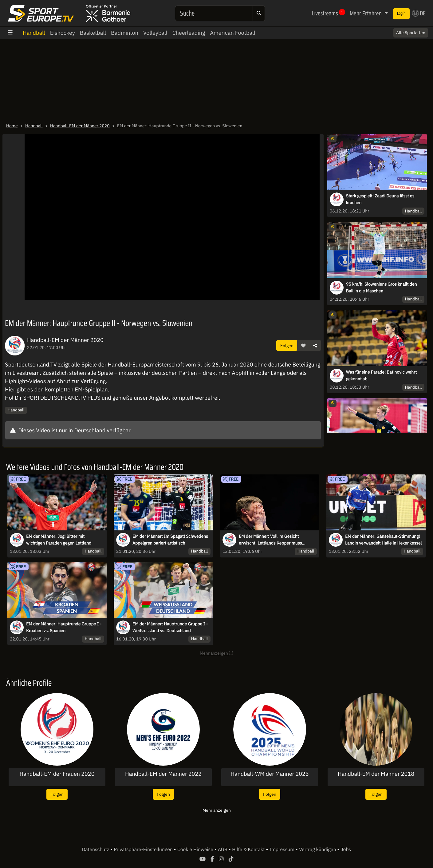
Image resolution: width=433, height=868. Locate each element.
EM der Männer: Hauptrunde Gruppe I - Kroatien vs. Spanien (64, 627)
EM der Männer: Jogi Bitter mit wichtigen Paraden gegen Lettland (59, 540)
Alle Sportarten (411, 33)
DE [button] (419, 13)
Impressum (283, 850)
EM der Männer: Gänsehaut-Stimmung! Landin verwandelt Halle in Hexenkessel (383, 540)
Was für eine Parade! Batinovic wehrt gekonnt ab (381, 375)
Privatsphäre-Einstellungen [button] (144, 850)
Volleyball (155, 33)
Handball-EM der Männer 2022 (163, 774)
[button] (303, 346)
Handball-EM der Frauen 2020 (57, 774)
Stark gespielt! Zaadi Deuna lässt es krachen (380, 199)
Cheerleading (189, 33)
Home (12, 126)
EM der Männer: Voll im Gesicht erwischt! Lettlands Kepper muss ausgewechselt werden (270, 540)
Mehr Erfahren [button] (366, 13)
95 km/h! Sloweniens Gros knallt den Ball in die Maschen (382, 287)
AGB (223, 850)
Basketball (93, 33)
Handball (34, 33)
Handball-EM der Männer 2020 (80, 126)
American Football (232, 33)
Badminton (125, 33)
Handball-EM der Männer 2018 (376, 774)
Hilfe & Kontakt (249, 850)
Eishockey (63, 33)
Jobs (346, 850)
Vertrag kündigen (318, 850)
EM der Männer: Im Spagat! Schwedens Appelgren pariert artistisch (170, 540)
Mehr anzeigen (217, 810)
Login (401, 14)
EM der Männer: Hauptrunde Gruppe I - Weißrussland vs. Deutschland (170, 627)
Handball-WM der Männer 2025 (270, 774)
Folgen (287, 345)
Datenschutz (96, 850)
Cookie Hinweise (196, 850)
